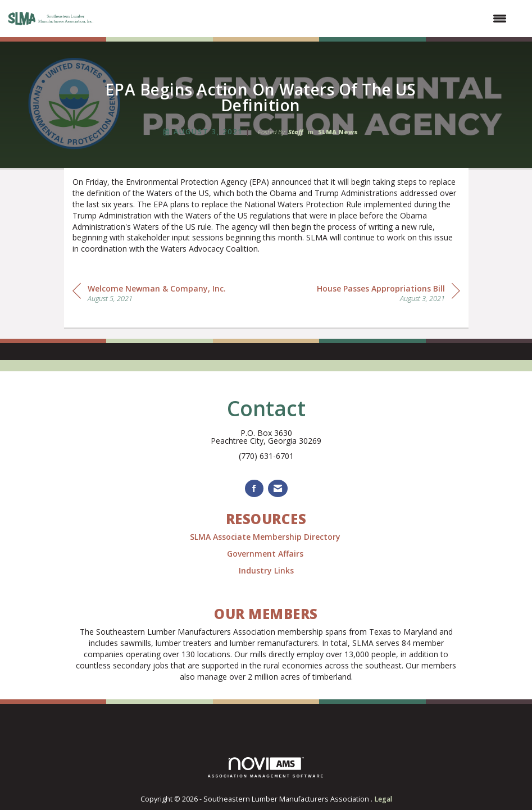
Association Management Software (266, 768)
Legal (383, 799)
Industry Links (266, 570)
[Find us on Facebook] (254, 488)
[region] (388, 292)
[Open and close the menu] (307, 19)
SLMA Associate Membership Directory (266, 537)
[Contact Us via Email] (278, 488)
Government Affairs (266, 554)
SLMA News (338, 132)
